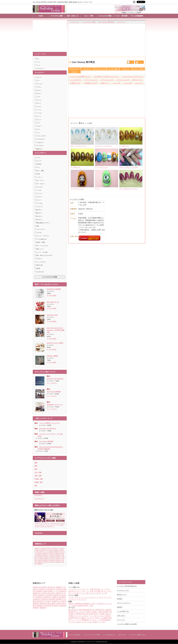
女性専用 (80, 606)
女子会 (37, 174)
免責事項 (120, 607)
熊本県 (59, 557)
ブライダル (39, 203)
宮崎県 (41, 560)
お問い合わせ (121, 616)
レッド (37, 133)
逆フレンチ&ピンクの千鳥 (129, 167)
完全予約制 (89, 614)
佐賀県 (51, 550)
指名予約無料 (104, 612)
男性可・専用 (88, 606)
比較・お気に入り (73, 16)
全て (37, 59)
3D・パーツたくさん (41, 246)
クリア (37, 97)
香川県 (53, 562)
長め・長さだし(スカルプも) (43, 255)
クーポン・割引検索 (121, 16)
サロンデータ (74, 69)
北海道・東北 (39, 482)
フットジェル (83, 597)
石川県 (44, 593)
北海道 (38, 550)
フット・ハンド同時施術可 (80, 620)
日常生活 (38, 164)
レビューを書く (139, 69)
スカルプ (92, 597)
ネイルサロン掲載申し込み (137, 635)
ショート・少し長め (41, 252)
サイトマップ (121, 620)
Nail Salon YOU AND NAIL (55, 379)
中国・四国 (38, 476)
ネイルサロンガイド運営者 (92, 635)
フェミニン (39, 193)
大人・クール (39, 180)
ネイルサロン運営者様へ (74, 635)
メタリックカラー (40, 136)
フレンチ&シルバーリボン (129, 189)
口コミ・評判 (89, 16)
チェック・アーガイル (42, 236)
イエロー (38, 126)
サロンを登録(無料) (137, 16)
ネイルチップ (39, 69)
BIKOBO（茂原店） (53, 356)
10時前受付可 (100, 610)
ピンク (37, 123)
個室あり (72, 604)
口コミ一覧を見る (52, 383)
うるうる (38, 233)
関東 (36, 463)
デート (37, 167)
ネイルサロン (39, 495)
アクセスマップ (100, 69)
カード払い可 (81, 612)
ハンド (37, 62)
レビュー (126, 69)
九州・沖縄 (38, 472)
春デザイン (39, 210)
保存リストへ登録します (139, 63)
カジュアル (39, 187)
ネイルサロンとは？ (123, 590)
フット (37, 65)
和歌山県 (52, 560)
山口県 (52, 559)
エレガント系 (94, 593)
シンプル (38, 190)
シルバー (38, 77)
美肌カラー (39, 149)
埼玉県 (49, 595)
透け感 (37, 268)
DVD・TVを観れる (98, 604)
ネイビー (38, 93)
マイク (97, 189)
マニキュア (72, 599)
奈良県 (46, 559)
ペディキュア (82, 599)
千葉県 (52, 555)
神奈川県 (40, 552)
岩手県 (52, 553)
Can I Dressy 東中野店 (54, 392)
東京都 (45, 550)
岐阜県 (50, 548)
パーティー (39, 177)
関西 (36, 466)
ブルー (37, 129)
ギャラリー (87, 69)
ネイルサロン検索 (57, 16)
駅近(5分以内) (73, 610)
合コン (108, 589)
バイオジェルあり (75, 622)
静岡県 (58, 552)
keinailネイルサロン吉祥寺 (55, 343)
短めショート (39, 249)
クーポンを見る (52, 295)
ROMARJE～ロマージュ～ (55, 405)
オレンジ (38, 120)
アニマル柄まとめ (40, 239)
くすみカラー (39, 142)
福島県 (59, 562)
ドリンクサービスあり (96, 616)
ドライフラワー (40, 229)
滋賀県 (38, 548)
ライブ (37, 158)
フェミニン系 (84, 593)
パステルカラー (40, 139)
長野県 (41, 562)
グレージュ (39, 84)
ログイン (118, 12)
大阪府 (46, 553)
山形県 (59, 560)
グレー (37, 80)
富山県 (62, 548)
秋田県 (60, 599)
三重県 (55, 597)
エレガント (39, 197)
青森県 (40, 591)
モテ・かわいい (40, 184)
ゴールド (38, 107)
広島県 (53, 557)
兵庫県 (58, 555)
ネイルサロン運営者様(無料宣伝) (127, 586)
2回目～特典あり (92, 612)
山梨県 (63, 602)
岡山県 (39, 553)
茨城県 (58, 559)
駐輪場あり (79, 604)
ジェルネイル (73, 597)
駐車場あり (87, 604)
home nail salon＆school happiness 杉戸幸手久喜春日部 (56, 330)
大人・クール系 (88, 591)
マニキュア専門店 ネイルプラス (49, 423)
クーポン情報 (113, 69)
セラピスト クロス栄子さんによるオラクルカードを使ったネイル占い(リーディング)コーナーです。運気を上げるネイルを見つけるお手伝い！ (50, 524)
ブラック (38, 100)
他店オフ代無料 (99, 614)
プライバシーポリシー (124, 603)
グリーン (38, 116)
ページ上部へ (176, 571)
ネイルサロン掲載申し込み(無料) (127, 624)
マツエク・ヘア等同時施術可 (100, 620)
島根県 (57, 550)
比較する (130, 62)
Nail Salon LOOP (52, 315)
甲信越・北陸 (39, 479)
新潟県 (41, 557)
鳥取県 (44, 548)
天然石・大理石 (40, 242)
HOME (41, 16)
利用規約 (120, 599)
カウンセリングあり (81, 616)
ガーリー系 (103, 593)
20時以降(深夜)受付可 (87, 610)
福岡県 (56, 548)
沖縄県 (36, 608)
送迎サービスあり (100, 622)
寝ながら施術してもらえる (85, 618)
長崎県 (57, 553)
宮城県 (47, 557)
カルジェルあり (87, 622)
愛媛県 (40, 564)
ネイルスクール (39, 499)
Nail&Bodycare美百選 (54, 289)
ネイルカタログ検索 (105, 16)
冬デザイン (39, 220)
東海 (36, 469)
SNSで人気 (39, 265)
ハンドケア (99, 597)
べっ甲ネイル (124, 146)
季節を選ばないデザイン (42, 223)
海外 (36, 486)
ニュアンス (39, 207)
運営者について (122, 595)
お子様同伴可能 (79, 614)
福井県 (46, 555)
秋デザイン (39, 216)
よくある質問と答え (123, 611)
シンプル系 (74, 593)
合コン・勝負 (39, 171)
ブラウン (38, 87)
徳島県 (46, 560)
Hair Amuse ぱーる (53, 302)
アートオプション (101, 167)
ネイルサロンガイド (90, 642)
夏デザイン (39, 213)
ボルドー (38, 90)
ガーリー (38, 200)
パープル (38, 113)
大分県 (41, 559)
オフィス (38, 161)
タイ (46, 552)
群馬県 (47, 562)
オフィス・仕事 (88, 589)
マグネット (39, 259)
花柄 (37, 226)
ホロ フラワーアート (79, 146)
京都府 (52, 552)
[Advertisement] (50, 35)
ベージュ (38, 110)
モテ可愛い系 (98, 591)
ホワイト (38, 103)
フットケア (108, 597)
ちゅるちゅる (39, 272)
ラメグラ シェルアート (104, 146)
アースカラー (39, 146)
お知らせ (74, 72)
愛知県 (40, 555)
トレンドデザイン (40, 262)
